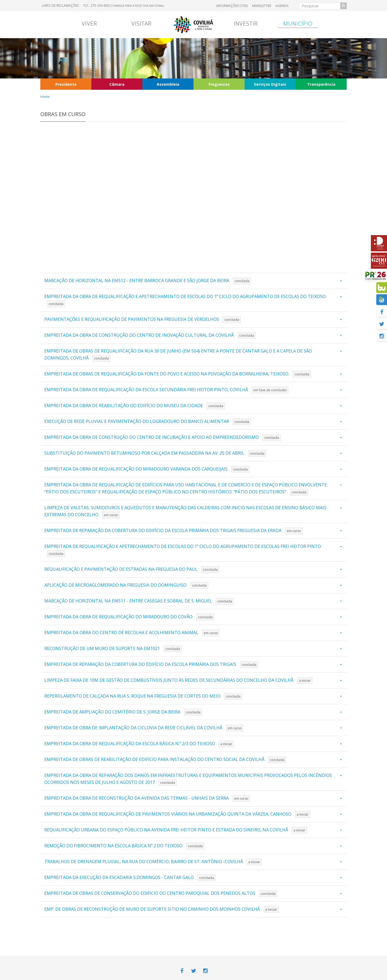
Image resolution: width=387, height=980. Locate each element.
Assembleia (168, 84)
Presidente (66, 84)
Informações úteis (232, 6)
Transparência (321, 84)
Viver (89, 24)
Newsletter (262, 6)
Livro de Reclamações (60, 6)
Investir (246, 24)
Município (298, 24)
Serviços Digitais (270, 84)
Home (45, 97)
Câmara (117, 84)
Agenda (282, 6)
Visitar (141, 24)
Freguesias (219, 84)
